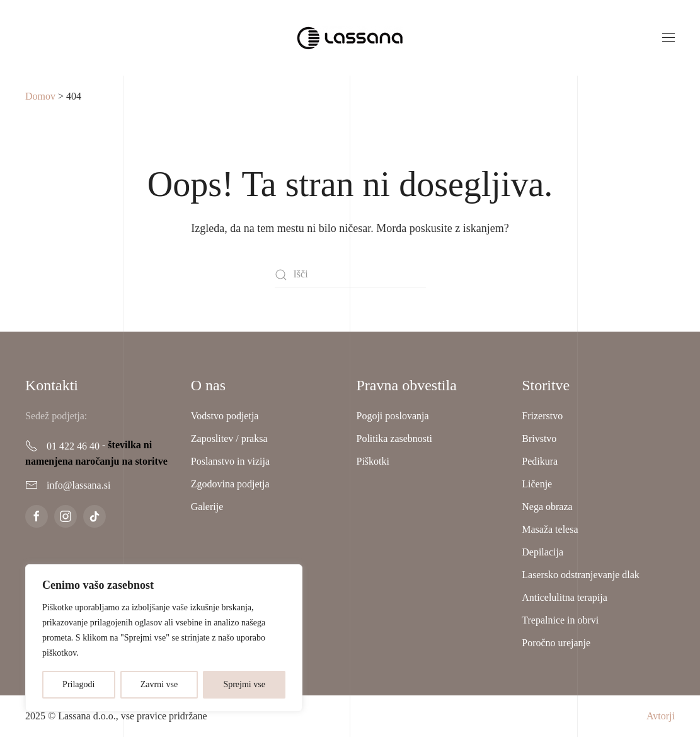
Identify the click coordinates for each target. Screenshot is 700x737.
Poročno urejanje (556, 643)
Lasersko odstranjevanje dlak (581, 575)
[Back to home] (350, 38)
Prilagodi (78, 684)
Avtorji (661, 716)
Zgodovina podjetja (230, 484)
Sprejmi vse (244, 684)
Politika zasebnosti (394, 438)
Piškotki (373, 461)
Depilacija (542, 552)
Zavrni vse (159, 684)
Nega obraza (547, 507)
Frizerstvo (542, 416)
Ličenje (537, 484)
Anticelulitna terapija (565, 597)
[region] (164, 638)
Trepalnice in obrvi (560, 620)
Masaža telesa (550, 529)
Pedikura (540, 461)
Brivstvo (539, 438)
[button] (668, 38)
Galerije (207, 507)
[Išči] (350, 275)
